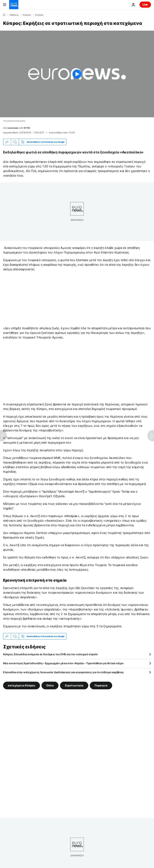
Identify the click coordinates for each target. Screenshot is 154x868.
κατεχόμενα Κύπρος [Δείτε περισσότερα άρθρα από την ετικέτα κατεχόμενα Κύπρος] (21, 685)
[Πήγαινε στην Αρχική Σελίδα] (14, 5)
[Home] (4, 15)
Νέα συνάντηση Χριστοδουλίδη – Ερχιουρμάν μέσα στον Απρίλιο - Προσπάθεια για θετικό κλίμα (63, 663)
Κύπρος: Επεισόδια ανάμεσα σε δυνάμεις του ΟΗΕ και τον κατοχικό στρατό (50, 654)
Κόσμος (27, 15)
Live (145, 4)
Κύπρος (39, 15)
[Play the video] (77, 74)
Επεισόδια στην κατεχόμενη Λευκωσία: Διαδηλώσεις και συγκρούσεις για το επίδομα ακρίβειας (63, 672)
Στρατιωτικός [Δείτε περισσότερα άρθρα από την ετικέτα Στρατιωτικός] (74, 685)
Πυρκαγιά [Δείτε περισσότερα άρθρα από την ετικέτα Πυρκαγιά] (101, 685)
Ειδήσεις (14, 15)
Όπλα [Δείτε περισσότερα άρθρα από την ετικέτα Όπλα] (50, 685)
